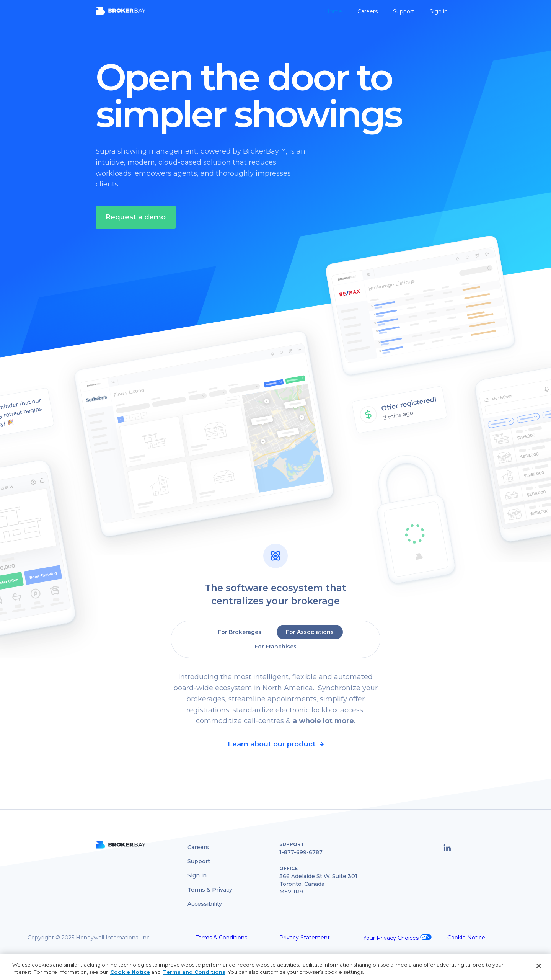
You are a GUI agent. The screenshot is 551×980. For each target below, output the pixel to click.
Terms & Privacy (210, 890)
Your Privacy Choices (392, 938)
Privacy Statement (305, 938)
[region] (275, 967)
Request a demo (136, 217)
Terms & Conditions (221, 938)
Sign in (439, 11)
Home (333, 11)
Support (404, 11)
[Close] (539, 966)
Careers (368, 11)
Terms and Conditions (194, 972)
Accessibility (205, 904)
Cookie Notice (466, 938)
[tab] (240, 632)
